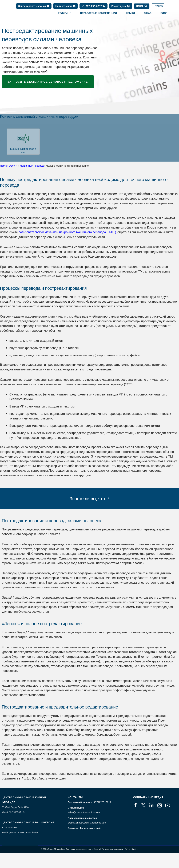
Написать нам (65, 6)
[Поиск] (142, 6)
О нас (148, 13)
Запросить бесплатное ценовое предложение (48, 82)
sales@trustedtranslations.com (85, 812)
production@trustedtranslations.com (87, 822)
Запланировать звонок (34, 6)
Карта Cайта (94, 849)
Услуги (64, 13)
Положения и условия (112, 849)
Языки (130, 13)
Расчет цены (121, 6)
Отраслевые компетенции (98, 13)
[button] (2, 140)
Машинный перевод (32, 166)
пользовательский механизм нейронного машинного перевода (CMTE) (69, 232)
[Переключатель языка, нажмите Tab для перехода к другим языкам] (162, 6)
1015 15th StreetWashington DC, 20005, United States (20, 830)
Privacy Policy (131, 849)
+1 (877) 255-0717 (94, 6)
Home (3, 166)
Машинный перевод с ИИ (23, 151)
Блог (164, 13)
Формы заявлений (90, 828)
